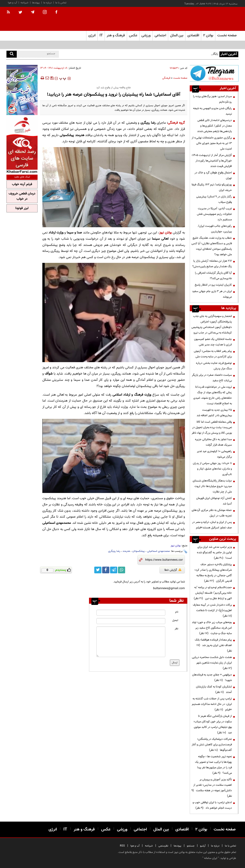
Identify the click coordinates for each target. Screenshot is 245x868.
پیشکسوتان (139, 551)
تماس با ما (61, 3)
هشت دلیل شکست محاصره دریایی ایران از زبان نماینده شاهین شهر (212, 663)
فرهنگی (166, 78)
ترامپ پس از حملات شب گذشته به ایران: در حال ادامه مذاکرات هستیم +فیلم (212, 704)
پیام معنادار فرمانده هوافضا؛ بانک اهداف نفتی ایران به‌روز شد (213, 645)
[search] (12, 54)
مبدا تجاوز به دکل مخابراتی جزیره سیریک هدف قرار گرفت (213, 442)
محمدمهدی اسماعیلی (159, 551)
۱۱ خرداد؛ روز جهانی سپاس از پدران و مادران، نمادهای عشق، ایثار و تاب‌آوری (212, 469)
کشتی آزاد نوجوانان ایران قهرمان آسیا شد (214, 501)
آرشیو (203, 846)
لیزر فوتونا (22, 208)
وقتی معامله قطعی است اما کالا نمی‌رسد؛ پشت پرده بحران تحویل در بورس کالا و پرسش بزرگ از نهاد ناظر (212, 427)
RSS (122, 846)
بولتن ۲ (208, 36)
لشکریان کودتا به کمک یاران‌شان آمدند (214, 689)
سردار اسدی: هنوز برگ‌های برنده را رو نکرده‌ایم (212, 99)
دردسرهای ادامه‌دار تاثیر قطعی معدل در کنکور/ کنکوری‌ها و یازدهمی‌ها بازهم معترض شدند (214, 126)
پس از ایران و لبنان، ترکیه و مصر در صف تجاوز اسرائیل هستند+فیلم (212, 525)
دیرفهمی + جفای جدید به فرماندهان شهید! (212, 677)
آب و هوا (12, 3)
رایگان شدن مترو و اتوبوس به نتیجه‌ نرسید (212, 111)
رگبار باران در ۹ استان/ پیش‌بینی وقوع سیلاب (214, 199)
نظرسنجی (163, 846)
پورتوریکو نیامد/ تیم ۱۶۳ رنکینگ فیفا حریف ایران (212, 187)
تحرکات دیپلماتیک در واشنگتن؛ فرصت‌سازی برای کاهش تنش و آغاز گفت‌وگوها (212, 745)
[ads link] (214, 73)
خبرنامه (25, 3)
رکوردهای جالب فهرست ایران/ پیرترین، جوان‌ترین (215, 229)
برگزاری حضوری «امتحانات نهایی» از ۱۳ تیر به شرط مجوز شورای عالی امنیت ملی (212, 143)
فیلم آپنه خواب (22, 184)
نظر (176, 629)
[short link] (164, 560)
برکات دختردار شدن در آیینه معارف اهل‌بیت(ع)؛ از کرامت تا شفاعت (212, 610)
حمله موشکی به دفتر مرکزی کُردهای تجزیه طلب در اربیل (212, 513)
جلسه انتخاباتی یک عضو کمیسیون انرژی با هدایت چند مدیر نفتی (213, 342)
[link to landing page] (215, 19)
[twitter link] (98, 570)
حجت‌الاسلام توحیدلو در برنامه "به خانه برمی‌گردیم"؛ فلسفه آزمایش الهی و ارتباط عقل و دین (213, 593)
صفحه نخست (227, 36)
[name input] (131, 613)
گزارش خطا (173, 570)
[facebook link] (106, 570)
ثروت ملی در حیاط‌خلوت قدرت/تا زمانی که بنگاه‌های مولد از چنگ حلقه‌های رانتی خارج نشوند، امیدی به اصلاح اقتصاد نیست (213, 395)
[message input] (131, 642)
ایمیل (175, 620)
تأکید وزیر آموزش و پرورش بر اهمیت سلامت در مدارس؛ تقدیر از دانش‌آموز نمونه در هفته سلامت (212, 788)
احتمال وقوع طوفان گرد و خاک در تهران (213, 175)
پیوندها (36, 3)
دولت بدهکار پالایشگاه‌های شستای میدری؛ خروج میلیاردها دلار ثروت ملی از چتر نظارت (212, 486)
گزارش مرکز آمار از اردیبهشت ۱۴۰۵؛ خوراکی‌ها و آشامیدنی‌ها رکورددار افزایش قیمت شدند (212, 161)
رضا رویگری (114, 551)
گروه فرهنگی (176, 123)
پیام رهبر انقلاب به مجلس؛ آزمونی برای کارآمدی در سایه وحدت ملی (213, 354)
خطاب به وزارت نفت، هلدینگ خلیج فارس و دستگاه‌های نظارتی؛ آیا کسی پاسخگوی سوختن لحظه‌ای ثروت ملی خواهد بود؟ (212, 246)
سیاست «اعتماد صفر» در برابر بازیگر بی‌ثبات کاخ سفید (212, 378)
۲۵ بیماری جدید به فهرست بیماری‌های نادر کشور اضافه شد (214, 413)
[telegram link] (114, 570)
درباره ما (47, 3)
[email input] (131, 621)
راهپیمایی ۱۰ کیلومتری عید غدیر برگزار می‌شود (214, 454)
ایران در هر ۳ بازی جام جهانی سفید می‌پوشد (212, 294)
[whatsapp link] (122, 570)
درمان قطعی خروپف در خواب (22, 196)
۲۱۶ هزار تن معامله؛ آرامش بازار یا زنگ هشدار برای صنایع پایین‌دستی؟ (212, 264)
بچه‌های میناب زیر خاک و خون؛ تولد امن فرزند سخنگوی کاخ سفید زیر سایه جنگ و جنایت (212, 628)
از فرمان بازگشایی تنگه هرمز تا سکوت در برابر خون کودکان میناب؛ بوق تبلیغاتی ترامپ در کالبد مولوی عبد (213, 724)
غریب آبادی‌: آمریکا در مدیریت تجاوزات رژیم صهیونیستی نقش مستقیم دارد (214, 214)
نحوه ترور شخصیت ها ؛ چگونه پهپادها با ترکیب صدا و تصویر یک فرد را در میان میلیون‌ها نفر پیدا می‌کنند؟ (213, 765)
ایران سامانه (211, 858)
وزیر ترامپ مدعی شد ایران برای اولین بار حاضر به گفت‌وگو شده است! (214, 553)
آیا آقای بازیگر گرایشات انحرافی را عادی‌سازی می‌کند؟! (213, 276)
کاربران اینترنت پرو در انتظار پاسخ (213, 285)
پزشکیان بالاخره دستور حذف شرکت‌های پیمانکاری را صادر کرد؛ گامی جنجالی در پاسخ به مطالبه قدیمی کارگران (213, 573)
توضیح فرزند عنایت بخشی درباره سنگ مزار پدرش (214, 366)
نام (177, 612)
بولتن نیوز (165, 233)
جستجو (191, 846)
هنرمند (126, 551)
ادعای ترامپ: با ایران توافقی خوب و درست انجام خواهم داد (212, 805)
